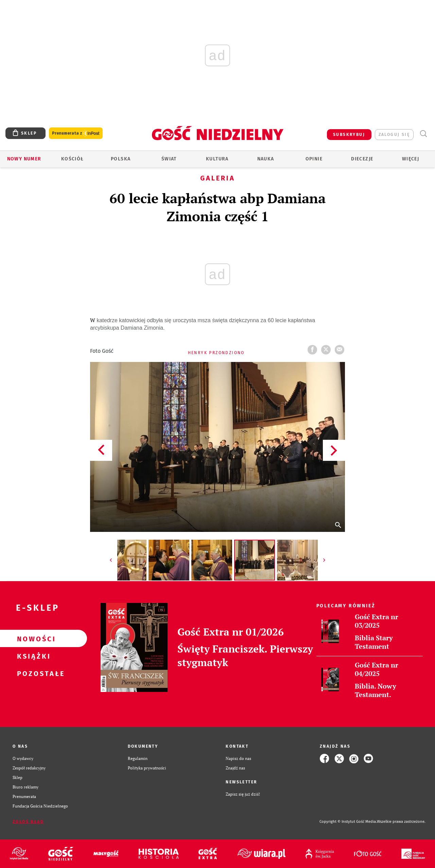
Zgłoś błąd (28, 822)
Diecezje (362, 159)
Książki (33, 656)
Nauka (266, 159)
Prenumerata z (76, 133)
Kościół (73, 159)
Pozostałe (33, 673)
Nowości (33, 639)
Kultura (217, 159)
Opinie (314, 159)
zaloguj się (394, 135)
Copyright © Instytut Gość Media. (348, 822)
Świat (169, 159)
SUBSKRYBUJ (349, 135)
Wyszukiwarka (423, 134)
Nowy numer (24, 159)
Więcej (411, 159)
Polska (121, 159)
